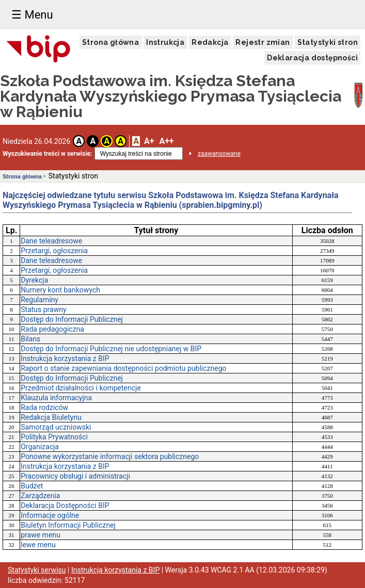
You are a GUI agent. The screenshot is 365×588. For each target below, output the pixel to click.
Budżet (32, 486)
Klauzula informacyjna (56, 398)
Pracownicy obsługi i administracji (75, 476)
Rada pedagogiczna (52, 329)
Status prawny (43, 309)
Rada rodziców (44, 407)
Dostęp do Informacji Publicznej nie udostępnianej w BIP (111, 349)
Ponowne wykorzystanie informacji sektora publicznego (110, 456)
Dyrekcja (34, 280)
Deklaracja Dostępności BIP (65, 505)
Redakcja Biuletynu (51, 417)
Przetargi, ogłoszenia (54, 251)
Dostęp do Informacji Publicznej (72, 319)
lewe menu (38, 545)
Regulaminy (39, 300)
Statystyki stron (328, 42)
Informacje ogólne (50, 515)
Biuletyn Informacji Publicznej (68, 525)
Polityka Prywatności (54, 437)
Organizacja (40, 447)
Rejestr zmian (263, 42)
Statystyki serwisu (37, 570)
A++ (166, 141)
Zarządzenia (40, 496)
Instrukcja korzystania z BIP (65, 358)
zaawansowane (219, 154)
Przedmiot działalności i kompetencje (81, 388)
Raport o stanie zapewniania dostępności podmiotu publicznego (123, 368)
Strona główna (110, 42)
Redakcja (210, 42)
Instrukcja (165, 42)
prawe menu (41, 535)
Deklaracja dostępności (312, 58)
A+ (149, 141)
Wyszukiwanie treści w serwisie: (47, 154)
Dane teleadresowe (51, 241)
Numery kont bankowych (60, 290)
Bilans (30, 339)
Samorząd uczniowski (56, 427)
